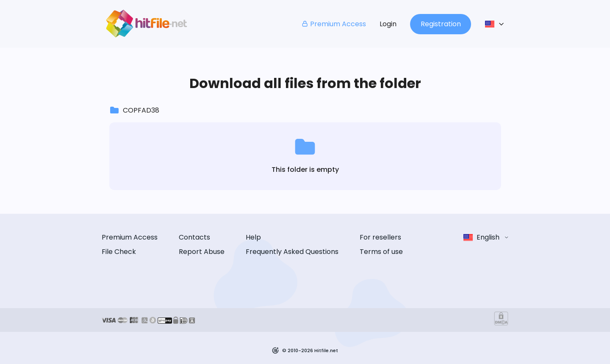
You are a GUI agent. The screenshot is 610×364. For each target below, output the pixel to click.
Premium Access (334, 24)
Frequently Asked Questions (292, 252)
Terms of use (381, 252)
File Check (119, 252)
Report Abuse (202, 252)
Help (253, 237)
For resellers (380, 237)
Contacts (194, 237)
